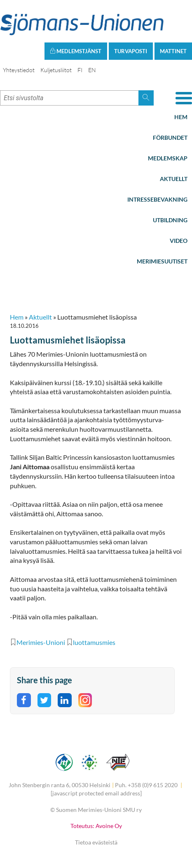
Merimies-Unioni (41, 642)
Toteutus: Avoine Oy (96, 826)
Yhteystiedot (19, 70)
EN (92, 70)
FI (80, 70)
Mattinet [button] (173, 51)
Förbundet (170, 138)
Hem (181, 117)
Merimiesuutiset (162, 261)
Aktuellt (174, 179)
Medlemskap (168, 158)
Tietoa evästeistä (96, 842)
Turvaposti (131, 51)
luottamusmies (94, 642)
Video (179, 241)
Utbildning (170, 220)
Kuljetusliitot (56, 70)
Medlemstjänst (76, 51)
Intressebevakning (157, 199)
